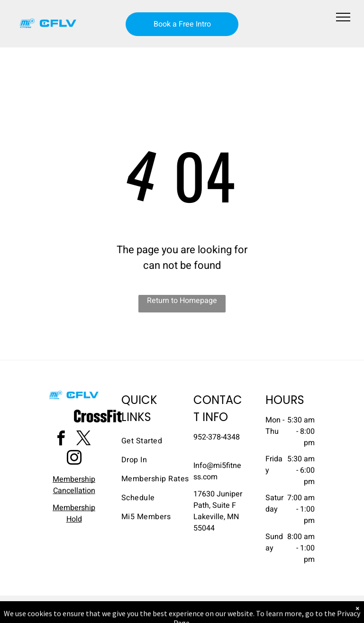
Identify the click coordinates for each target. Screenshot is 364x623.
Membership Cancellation (74, 485)
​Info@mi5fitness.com (217, 471)
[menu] (343, 17)
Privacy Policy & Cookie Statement (123, 605)
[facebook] (61, 440)
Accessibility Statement (201, 605)
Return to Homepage (182, 301)
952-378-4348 (217, 437)
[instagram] (74, 459)
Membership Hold (74, 513)
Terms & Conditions (260, 605)
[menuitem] (155, 441)
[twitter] (83, 440)
